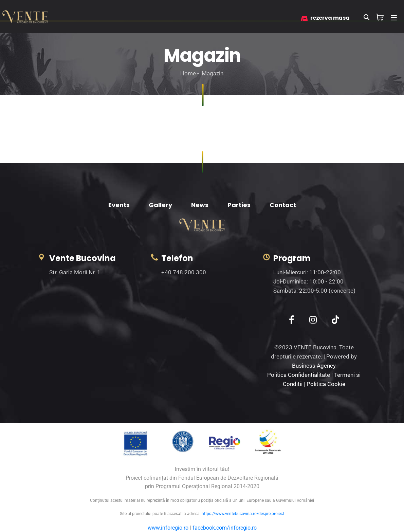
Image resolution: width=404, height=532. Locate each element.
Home (188, 73)
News (200, 205)
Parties (239, 205)
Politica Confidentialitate (299, 375)
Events (119, 205)
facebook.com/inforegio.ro (225, 528)
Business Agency (314, 366)
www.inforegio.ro (168, 528)
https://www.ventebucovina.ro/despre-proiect (243, 514)
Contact (283, 205)
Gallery (160, 205)
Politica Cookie (326, 384)
